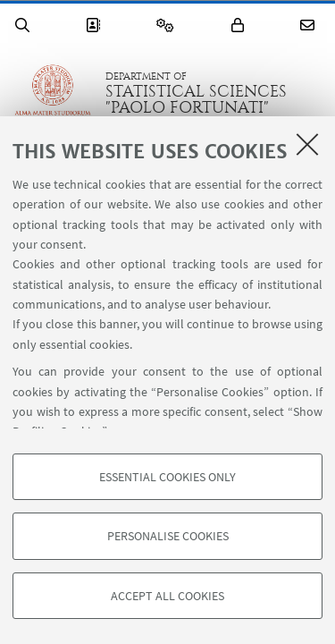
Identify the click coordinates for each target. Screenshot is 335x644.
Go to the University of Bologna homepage (53, 93)
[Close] (307, 144)
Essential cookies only (167, 477)
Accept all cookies (167, 596)
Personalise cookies (168, 536)
